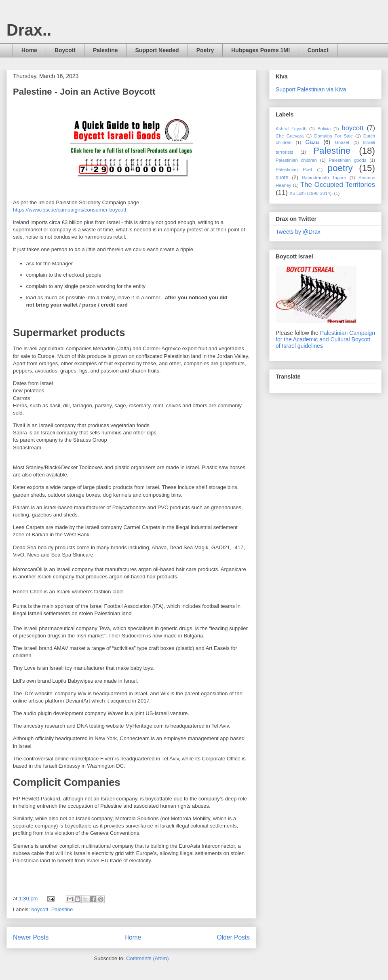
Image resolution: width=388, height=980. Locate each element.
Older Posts (233, 937)
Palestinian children (296, 160)
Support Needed (157, 50)
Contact (318, 50)
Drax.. (29, 30)
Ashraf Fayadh (291, 129)
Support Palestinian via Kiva (311, 89)
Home (29, 50)
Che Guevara (290, 136)
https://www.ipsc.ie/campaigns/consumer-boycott (70, 210)
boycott (40, 909)
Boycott (65, 50)
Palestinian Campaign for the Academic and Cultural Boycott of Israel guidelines (325, 339)
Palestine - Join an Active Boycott (84, 92)
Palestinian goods (347, 160)
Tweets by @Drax (298, 232)
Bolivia (324, 129)
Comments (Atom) (147, 958)
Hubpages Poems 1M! (260, 50)
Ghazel (342, 142)
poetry (340, 168)
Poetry (205, 50)
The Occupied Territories (338, 185)
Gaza (312, 142)
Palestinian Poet (294, 169)
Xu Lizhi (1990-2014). (311, 193)
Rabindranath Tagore (324, 178)
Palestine (105, 50)
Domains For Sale (333, 136)
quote (282, 178)
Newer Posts (31, 937)
